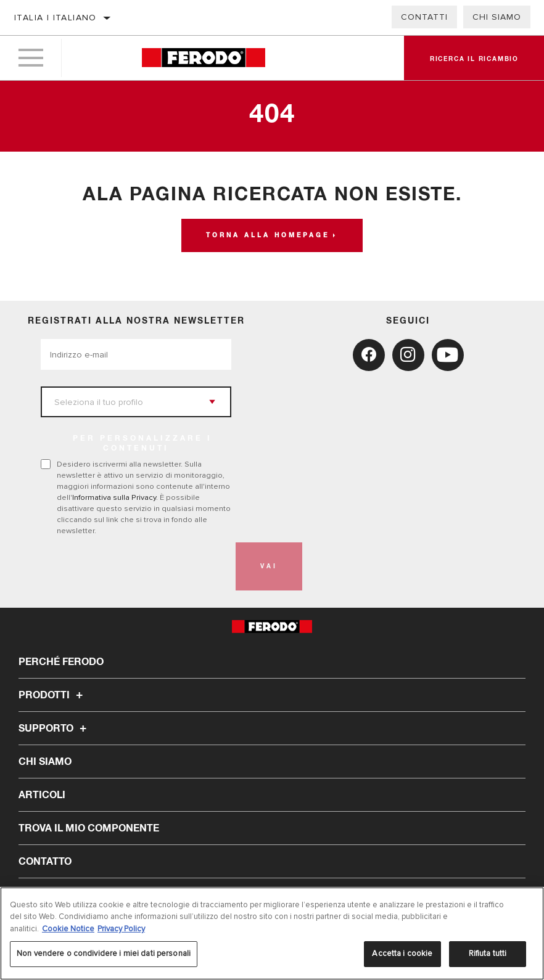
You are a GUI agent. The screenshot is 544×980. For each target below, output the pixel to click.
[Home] (204, 58)
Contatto (45, 862)
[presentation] (134, 566)
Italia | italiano (56, 18)
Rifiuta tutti (488, 953)
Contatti (424, 17)
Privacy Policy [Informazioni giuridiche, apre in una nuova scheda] (121, 929)
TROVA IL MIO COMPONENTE (89, 828)
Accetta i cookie (402, 953)
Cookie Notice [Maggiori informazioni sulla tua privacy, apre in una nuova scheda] (68, 929)
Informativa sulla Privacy (114, 497)
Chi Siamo (497, 17)
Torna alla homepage (268, 235)
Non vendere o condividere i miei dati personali (104, 953)
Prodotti (52, 695)
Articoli (42, 795)
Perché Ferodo (61, 662)
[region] (272, 933)
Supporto (54, 729)
